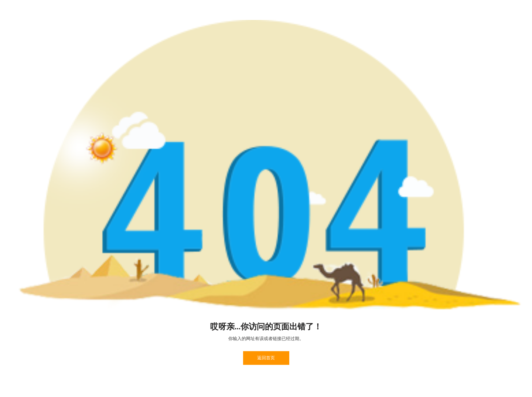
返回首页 (266, 358)
